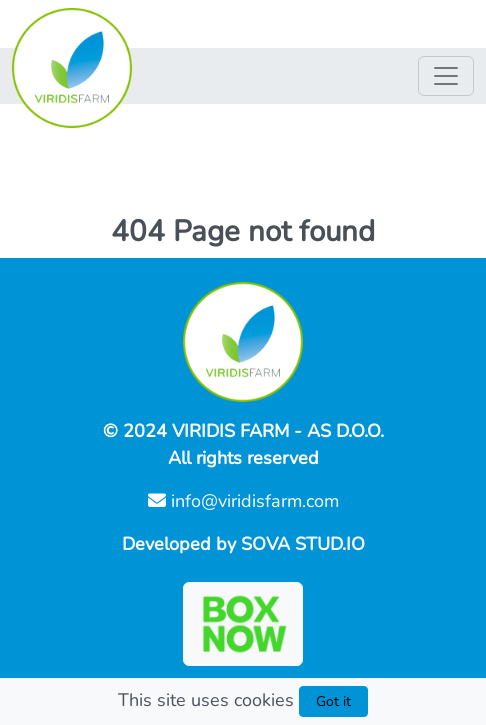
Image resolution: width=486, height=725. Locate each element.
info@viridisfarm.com (243, 501)
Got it (333, 701)
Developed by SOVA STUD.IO (243, 544)
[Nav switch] (446, 76)
